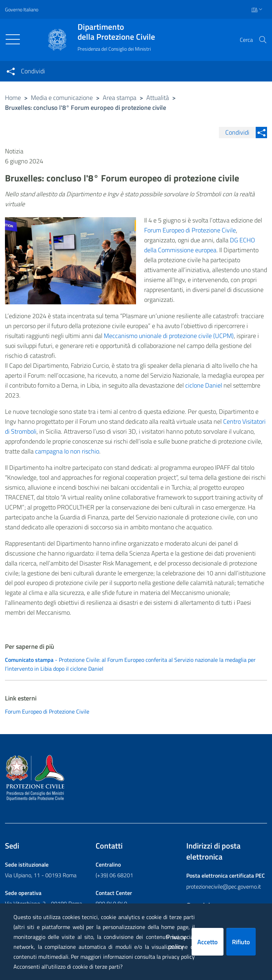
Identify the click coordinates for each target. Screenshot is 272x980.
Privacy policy (176, 942)
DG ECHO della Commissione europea (200, 245)
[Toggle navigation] (13, 39)
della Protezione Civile (116, 32)
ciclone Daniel (204, 385)
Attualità (158, 98)
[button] (263, 40)
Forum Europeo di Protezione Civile (190, 230)
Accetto (208, 942)
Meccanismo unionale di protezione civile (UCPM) (169, 336)
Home (13, 98)
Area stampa (120, 98)
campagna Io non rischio (67, 451)
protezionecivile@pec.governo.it (224, 886)
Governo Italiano (22, 9)
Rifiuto (241, 942)
